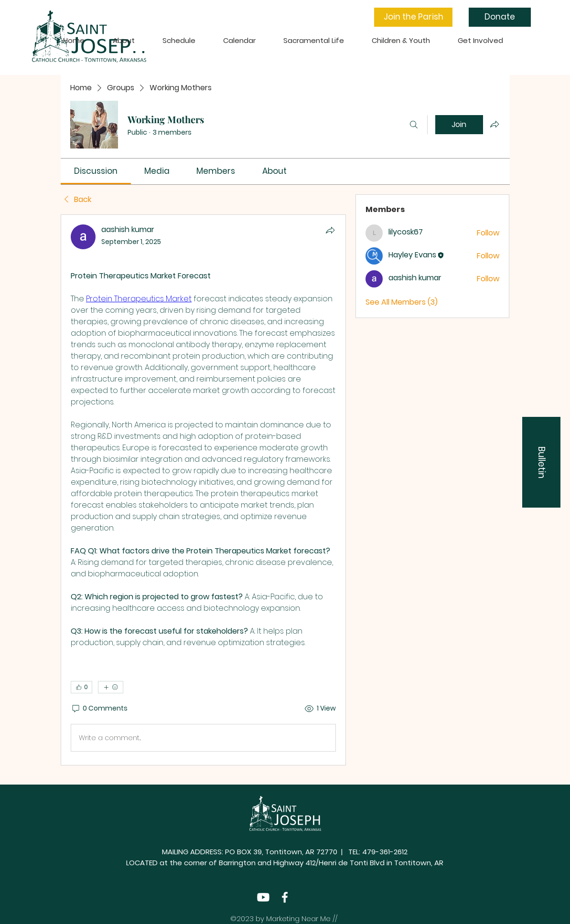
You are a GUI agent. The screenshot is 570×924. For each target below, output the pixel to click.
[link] (96, 171)
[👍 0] (81, 687)
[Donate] (500, 17)
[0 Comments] (99, 709)
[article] (204, 490)
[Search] (414, 125)
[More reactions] (111, 687)
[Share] (330, 230)
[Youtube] (263, 897)
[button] (413, 17)
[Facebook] (285, 897)
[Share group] (495, 124)
